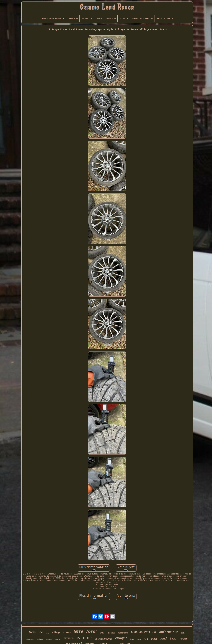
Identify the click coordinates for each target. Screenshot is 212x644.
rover (92, 631)
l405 (102, 633)
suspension (123, 633)
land (164, 638)
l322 (173, 639)
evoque (121, 638)
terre (78, 631)
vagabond (49, 640)
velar (139, 639)
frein (32, 632)
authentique (169, 632)
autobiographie (103, 639)
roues (67, 632)
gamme (84, 637)
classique (30, 639)
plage (154, 639)
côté (41, 633)
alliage (56, 632)
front (132, 639)
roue (183, 633)
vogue (184, 638)
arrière (69, 638)
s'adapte (40, 639)
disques (111, 633)
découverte (144, 632)
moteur (58, 639)
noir (146, 639)
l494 (47, 633)
